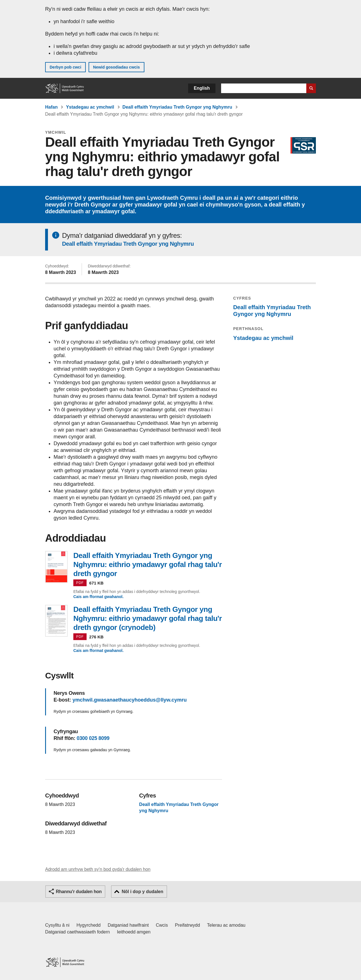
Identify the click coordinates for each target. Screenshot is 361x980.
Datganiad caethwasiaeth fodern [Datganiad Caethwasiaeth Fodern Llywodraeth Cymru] (78, 932)
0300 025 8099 (93, 738)
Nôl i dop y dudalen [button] (142, 892)
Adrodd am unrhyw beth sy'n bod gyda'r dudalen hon (98, 869)
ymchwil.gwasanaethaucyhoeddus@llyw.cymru (130, 700)
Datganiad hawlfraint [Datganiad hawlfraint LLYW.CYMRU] (128, 925)
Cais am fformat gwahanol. (98, 597)
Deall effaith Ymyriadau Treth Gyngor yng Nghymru (177, 107)
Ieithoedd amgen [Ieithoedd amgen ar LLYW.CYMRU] (134, 932)
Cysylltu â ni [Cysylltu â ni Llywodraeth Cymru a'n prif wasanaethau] (57, 925)
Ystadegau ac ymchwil (90, 107)
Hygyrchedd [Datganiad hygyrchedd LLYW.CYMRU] (88, 925)
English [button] (202, 88)
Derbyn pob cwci (65, 67)
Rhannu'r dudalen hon (79, 892)
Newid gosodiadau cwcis (116, 67)
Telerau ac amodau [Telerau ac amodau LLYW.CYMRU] (226, 925)
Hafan (51, 107)
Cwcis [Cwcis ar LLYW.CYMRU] (162, 925)
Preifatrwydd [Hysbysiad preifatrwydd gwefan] (187, 925)
